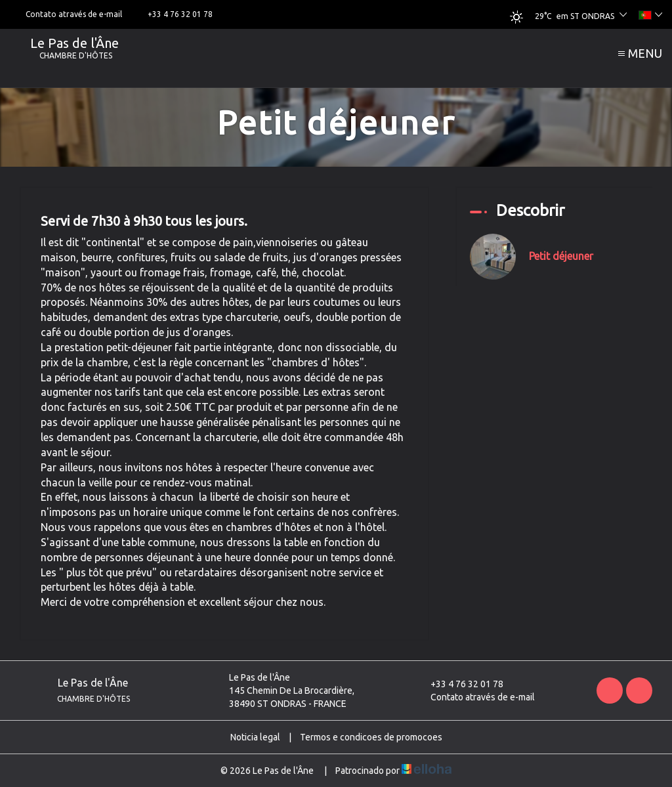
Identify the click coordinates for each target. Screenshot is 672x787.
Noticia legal (255, 737)
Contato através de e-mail (475, 697)
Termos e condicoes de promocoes (371, 737)
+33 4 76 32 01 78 (459, 684)
